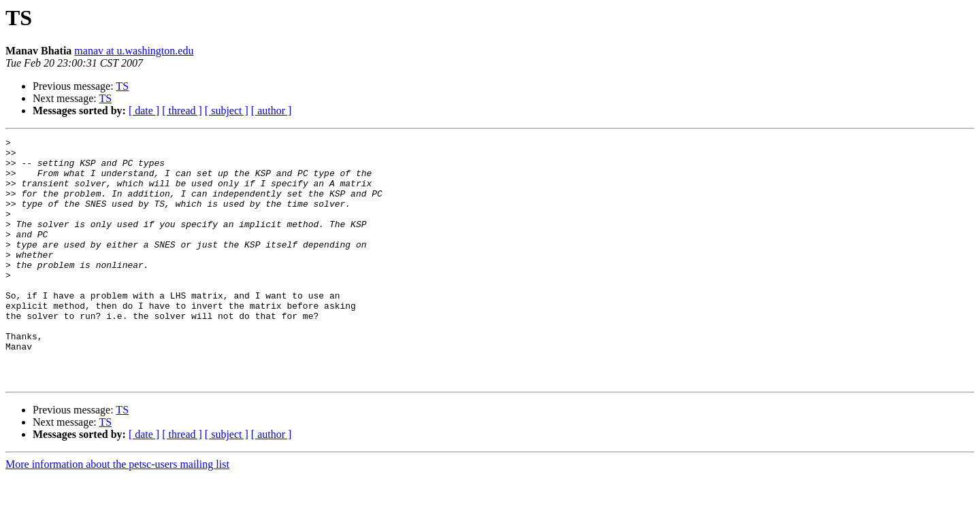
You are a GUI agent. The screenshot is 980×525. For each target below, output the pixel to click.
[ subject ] (227, 111)
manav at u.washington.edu (134, 51)
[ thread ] (182, 111)
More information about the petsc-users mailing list (117, 513)
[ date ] (144, 111)
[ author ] (272, 111)
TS (122, 86)
